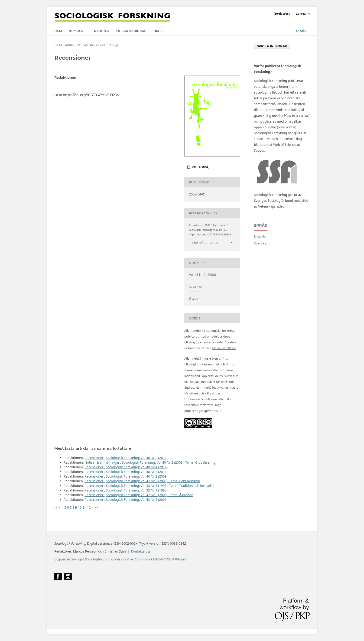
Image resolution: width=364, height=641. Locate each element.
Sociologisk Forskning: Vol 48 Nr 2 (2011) (137, 458)
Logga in (303, 13)
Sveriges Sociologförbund (91, 559)
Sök (301, 31)
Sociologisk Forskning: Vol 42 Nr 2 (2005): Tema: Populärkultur (153, 481)
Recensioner (94, 458)
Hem (58, 31)
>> (96, 507)
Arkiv (69, 45)
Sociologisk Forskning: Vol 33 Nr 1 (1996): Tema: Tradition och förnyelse (160, 486)
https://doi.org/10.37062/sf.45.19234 (91, 95)
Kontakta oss (141, 551)
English (260, 236)
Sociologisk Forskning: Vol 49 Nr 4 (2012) (137, 467)
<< (56, 507)
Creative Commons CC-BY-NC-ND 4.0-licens (154, 559)
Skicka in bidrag (131, 31)
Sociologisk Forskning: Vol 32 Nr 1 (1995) (137, 490)
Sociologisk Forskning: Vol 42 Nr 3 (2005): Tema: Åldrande (149, 495)
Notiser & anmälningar (102, 462)
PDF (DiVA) (200, 167)
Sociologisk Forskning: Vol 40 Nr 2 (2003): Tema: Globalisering (169, 462)
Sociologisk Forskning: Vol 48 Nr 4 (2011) (137, 472)
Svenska (260, 243)
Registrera (282, 13)
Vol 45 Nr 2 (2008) (91, 45)
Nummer (77, 31)
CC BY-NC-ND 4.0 (224, 348)
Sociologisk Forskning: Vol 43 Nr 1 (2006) (137, 499)
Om (157, 31)
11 (84, 507)
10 (80, 507)
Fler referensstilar (205, 243)
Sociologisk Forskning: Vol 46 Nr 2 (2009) (137, 476)
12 (89, 507)
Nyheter (102, 31)
